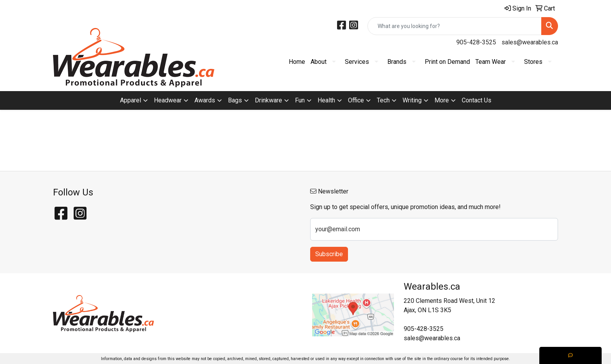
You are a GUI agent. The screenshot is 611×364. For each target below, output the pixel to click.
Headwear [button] (168, 100)
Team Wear (491, 62)
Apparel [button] (131, 100)
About (319, 62)
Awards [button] (205, 100)
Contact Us (477, 100)
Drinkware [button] (268, 100)
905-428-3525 (476, 42)
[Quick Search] (455, 26)
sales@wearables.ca (530, 42)
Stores (533, 62)
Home (297, 62)
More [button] (442, 100)
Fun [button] (300, 100)
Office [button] (356, 100)
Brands (397, 62)
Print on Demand (447, 62)
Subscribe (329, 254)
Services (357, 62)
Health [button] (326, 100)
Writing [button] (412, 100)
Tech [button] (383, 100)
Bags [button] (235, 100)
